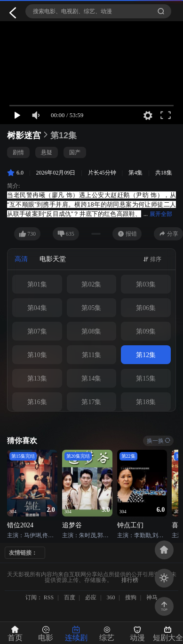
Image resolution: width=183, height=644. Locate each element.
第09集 (146, 331)
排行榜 (130, 580)
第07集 (37, 331)
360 (111, 597)
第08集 (91, 331)
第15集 (146, 378)
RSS (49, 597)
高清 (21, 259)
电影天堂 (53, 259)
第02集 (91, 284)
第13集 (37, 378)
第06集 (146, 308)
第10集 (37, 355)
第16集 (37, 402)
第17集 (91, 402)
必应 (91, 597)
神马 (152, 597)
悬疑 (47, 152)
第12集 (146, 355)
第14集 (91, 378)
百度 (70, 597)
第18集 (146, 402)
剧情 (18, 152)
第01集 (37, 284)
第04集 (37, 308)
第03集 (146, 284)
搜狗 (131, 597)
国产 (75, 152)
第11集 (91, 355)
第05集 (91, 308)
